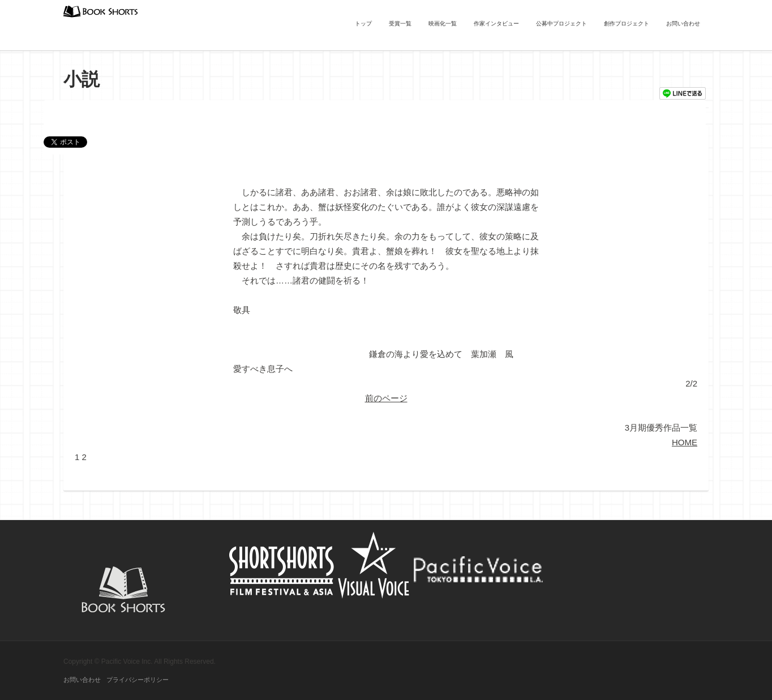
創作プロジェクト (627, 23)
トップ (363, 23)
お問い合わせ (683, 23)
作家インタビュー (496, 23)
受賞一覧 (400, 23)
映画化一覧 (443, 23)
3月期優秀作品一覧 (661, 428)
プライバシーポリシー (138, 680)
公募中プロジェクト (561, 23)
